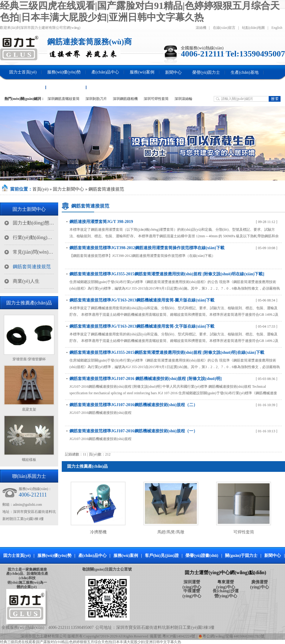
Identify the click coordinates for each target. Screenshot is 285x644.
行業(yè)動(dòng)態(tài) (34, 237)
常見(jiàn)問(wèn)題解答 (34, 252)
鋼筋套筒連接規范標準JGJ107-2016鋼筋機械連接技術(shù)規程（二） (133, 405)
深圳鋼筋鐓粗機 (125, 99)
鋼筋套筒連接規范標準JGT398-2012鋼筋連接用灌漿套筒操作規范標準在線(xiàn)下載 (147, 248)
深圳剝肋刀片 (96, 99)
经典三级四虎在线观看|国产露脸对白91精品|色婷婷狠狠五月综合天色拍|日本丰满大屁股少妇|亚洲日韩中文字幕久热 (91, 642)
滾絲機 (201, 28)
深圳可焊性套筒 (156, 99)
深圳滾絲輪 (183, 99)
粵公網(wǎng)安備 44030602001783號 (231, 636)
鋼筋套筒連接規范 (106, 189)
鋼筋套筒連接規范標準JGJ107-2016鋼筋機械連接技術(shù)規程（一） (133, 431)
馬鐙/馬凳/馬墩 (171, 532)
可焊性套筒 (244, 532)
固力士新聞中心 (68, 189)
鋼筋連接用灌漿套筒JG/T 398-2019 (101, 222)
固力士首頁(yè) (17, 556)
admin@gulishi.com (27, 505)
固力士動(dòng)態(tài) (34, 223)
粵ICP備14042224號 (179, 636)
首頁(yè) (40, 189)
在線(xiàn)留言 (224, 28)
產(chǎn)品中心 (92, 556)
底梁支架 (29, 409)
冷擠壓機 (98, 532)
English (277, 28)
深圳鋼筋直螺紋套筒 (64, 99)
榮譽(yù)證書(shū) (202, 556)
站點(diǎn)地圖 (253, 28)
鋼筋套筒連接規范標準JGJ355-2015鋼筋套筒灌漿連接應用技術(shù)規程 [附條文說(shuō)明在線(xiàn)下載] (167, 274)
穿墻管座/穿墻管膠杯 (29, 359)
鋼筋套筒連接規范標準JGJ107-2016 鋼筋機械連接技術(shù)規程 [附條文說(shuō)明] (146, 379)
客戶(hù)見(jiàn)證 (162, 556)
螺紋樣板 (29, 460)
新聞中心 (273, 556)
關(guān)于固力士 (241, 556)
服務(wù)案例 (126, 556)
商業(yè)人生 (26, 281)
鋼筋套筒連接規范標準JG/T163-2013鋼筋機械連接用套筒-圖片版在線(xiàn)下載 (142, 300)
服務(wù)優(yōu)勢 (54, 556)
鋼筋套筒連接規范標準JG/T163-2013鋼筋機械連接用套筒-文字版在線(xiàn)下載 (142, 326)
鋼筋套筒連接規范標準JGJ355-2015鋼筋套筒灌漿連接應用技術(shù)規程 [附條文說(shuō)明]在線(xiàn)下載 (167, 352)
